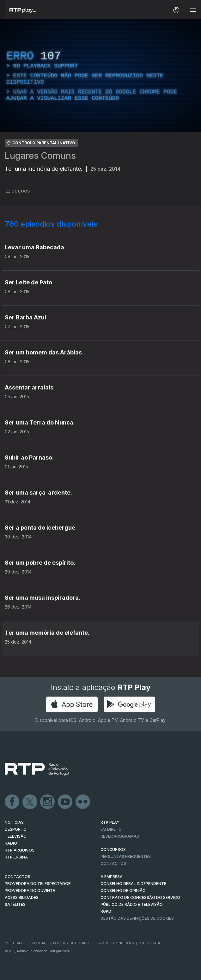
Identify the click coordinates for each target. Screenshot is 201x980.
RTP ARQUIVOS (20, 850)
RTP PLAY (110, 822)
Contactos (113, 863)
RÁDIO (11, 843)
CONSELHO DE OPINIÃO (123, 891)
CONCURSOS (113, 849)
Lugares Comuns (40, 156)
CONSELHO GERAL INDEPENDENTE (133, 884)
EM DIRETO (111, 829)
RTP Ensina (16, 857)
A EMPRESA (112, 877)
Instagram (48, 802)
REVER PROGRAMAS (120, 836)
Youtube (65, 802)
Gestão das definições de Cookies (137, 918)
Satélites (15, 904)
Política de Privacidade (27, 943)
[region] (100, 75)
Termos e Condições (115, 943)
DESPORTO (16, 829)
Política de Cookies (72, 943)
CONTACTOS (18, 877)
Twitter (30, 802)
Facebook (12, 802)
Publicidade (150, 943)
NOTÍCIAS (14, 822)
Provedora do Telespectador (38, 884)
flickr (83, 802)
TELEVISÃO (16, 836)
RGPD (106, 911)
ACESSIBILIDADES (22, 897)
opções (17, 191)
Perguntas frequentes (126, 856)
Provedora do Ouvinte (30, 891)
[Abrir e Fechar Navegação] (193, 10)
